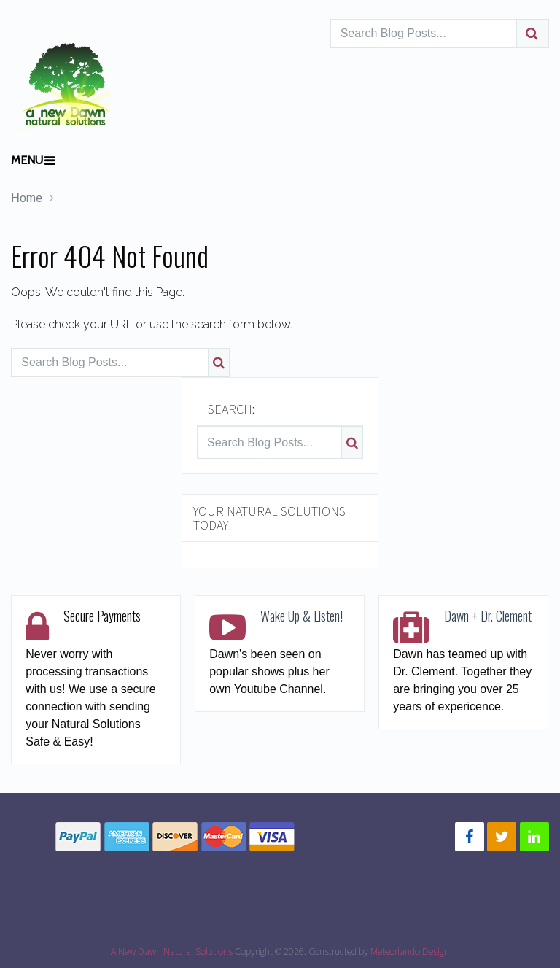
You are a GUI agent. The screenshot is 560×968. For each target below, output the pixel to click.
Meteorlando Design (410, 951)
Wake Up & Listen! (302, 616)
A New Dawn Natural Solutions (172, 951)
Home (27, 198)
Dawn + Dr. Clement (488, 616)
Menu (27, 160)
